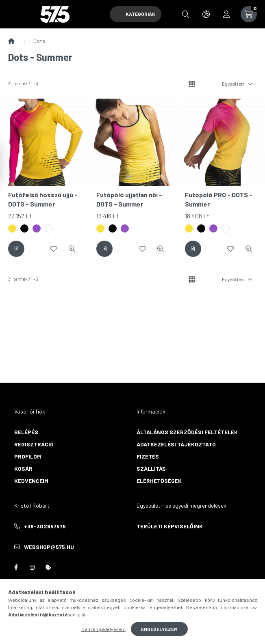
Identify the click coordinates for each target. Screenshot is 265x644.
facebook (16, 567)
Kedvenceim (31, 481)
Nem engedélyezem (103, 629)
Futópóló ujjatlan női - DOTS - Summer (129, 199)
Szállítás (151, 468)
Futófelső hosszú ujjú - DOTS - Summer (43, 199)
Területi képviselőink (170, 526)
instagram (32, 567)
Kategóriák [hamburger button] (136, 14)
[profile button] (226, 14)
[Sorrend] (236, 84)
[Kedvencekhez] (54, 249)
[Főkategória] (11, 41)
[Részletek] (16, 249)
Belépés (26, 432)
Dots (39, 41)
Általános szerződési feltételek (187, 432)
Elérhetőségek (159, 481)
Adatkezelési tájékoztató (176, 444)
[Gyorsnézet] (72, 249)
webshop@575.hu (49, 547)
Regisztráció (34, 444)
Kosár (23, 468)
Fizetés (148, 456)
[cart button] (249, 14)
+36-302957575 (45, 526)
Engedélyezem (159, 629)
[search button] (186, 14)
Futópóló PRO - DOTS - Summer (219, 199)
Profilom (28, 456)
